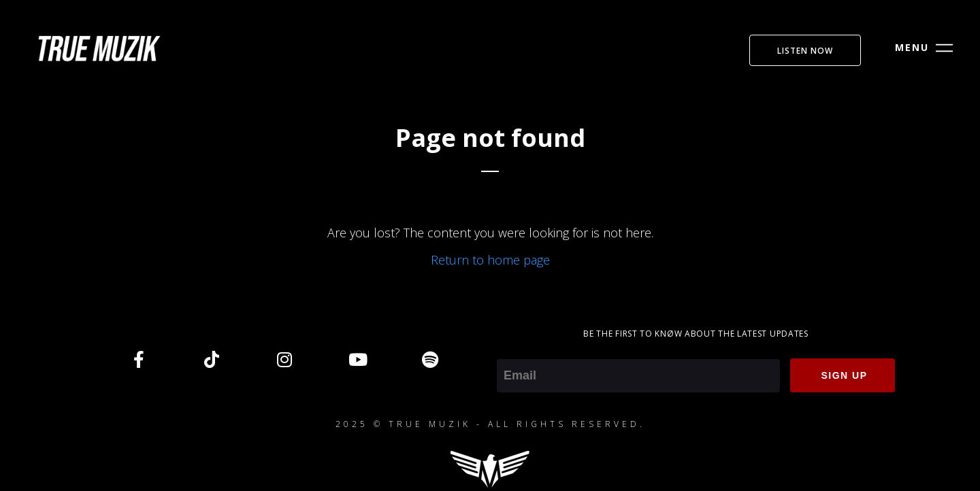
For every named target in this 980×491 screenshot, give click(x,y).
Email (511, 350)
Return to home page (490, 260)
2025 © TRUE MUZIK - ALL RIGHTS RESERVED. (490, 424)
